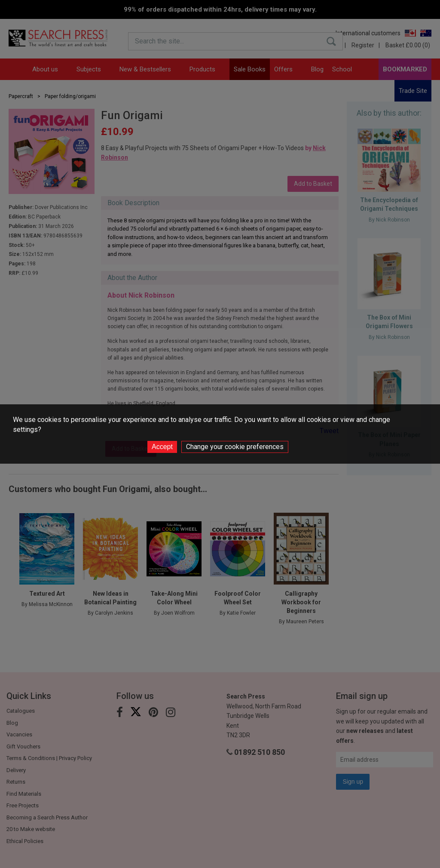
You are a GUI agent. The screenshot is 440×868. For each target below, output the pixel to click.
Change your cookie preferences (235, 447)
